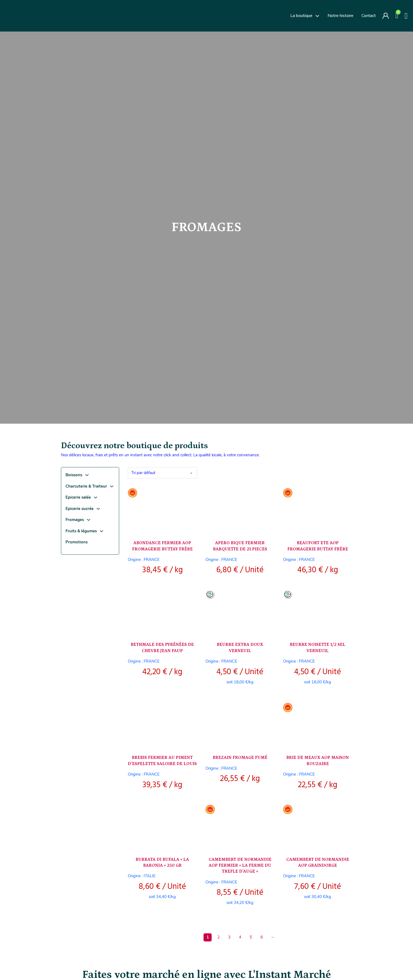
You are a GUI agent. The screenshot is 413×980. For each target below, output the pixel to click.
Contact (369, 16)
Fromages (75, 520)
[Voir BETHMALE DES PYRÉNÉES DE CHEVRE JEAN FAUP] (162, 611)
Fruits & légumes (81, 531)
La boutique (301, 16)
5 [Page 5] (251, 937)
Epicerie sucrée (80, 509)
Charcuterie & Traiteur (86, 486)
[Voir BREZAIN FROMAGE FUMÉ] (240, 724)
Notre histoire (340, 16)
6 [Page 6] (262, 937)
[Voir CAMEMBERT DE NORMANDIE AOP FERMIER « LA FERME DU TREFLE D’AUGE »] (240, 826)
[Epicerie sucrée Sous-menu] (98, 509)
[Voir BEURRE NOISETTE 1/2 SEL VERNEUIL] (318, 611)
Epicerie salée (78, 497)
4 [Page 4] (240, 937)
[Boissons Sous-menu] (87, 475)
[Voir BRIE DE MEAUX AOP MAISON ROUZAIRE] (318, 724)
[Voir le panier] (397, 16)
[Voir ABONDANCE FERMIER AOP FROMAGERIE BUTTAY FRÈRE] (162, 510)
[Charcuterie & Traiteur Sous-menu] (112, 486)
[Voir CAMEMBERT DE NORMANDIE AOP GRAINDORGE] (318, 826)
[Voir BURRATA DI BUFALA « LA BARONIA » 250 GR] (162, 826)
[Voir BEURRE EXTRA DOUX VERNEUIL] (240, 611)
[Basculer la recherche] (406, 16)
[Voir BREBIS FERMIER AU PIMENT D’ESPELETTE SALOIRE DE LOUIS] (162, 724)
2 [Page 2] (218, 937)
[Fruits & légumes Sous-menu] (101, 531)
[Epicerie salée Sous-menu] (96, 497)
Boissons (74, 475)
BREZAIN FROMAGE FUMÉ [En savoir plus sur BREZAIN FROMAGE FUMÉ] (240, 758)
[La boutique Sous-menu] (317, 16)
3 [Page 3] (229, 937)
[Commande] (162, 473)
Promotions (77, 542)
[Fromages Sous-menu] (89, 520)
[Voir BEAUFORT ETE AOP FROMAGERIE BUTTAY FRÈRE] (318, 510)
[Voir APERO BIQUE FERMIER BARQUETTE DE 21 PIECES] (240, 510)
